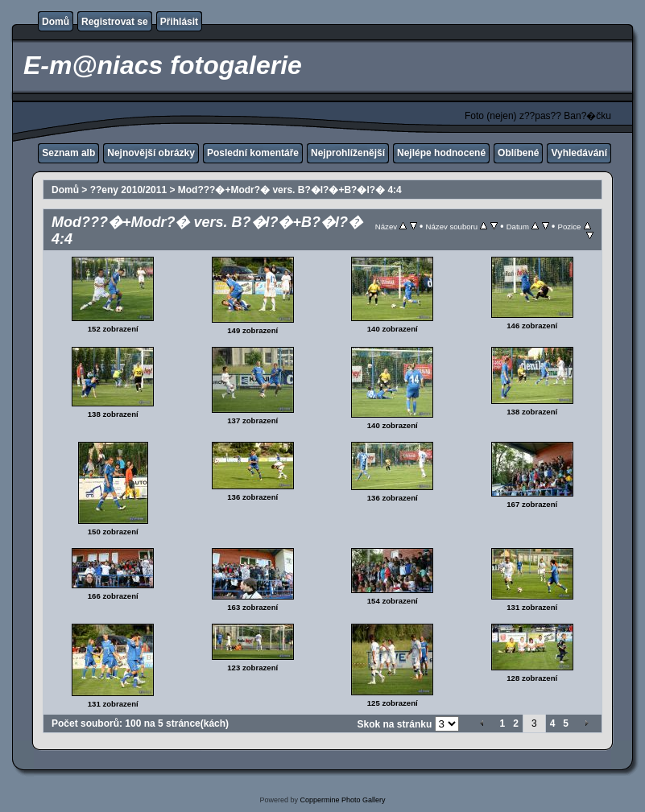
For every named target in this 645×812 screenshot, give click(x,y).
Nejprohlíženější (348, 153)
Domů (56, 22)
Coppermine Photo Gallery (342, 800)
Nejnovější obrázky (151, 153)
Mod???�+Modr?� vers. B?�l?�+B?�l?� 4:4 (290, 190)
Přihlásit (179, 22)
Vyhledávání (579, 153)
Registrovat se (115, 22)
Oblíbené (518, 153)
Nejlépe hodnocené (441, 153)
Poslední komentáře (253, 153)
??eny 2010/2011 (128, 190)
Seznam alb (68, 153)
